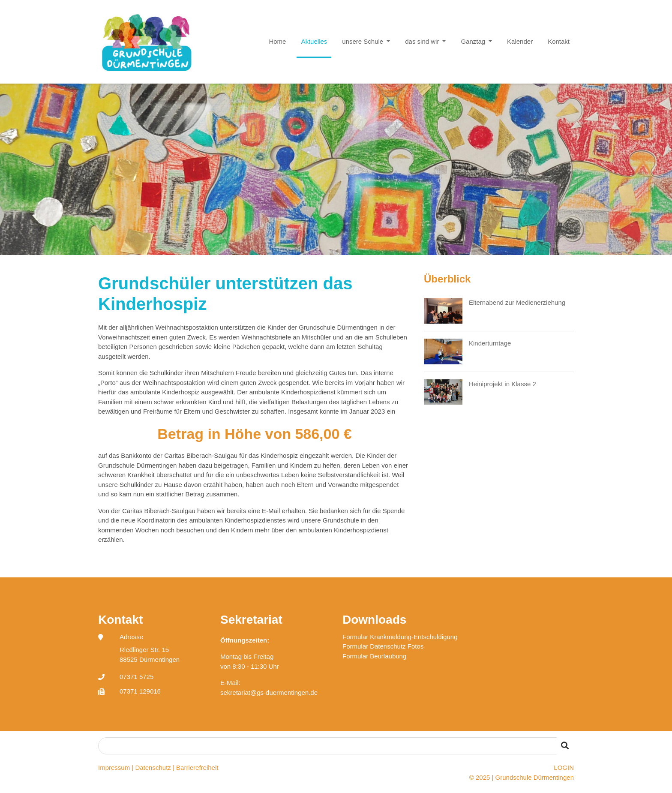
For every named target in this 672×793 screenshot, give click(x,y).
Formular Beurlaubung (374, 656)
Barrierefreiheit (197, 767)
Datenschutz (153, 767)
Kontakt (559, 41)
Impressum (114, 767)
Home (277, 41)
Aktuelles (314, 41)
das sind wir (423, 41)
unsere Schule (363, 41)
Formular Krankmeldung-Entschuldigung (400, 637)
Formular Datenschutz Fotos (383, 646)
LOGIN (564, 767)
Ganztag (474, 41)
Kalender (520, 41)
